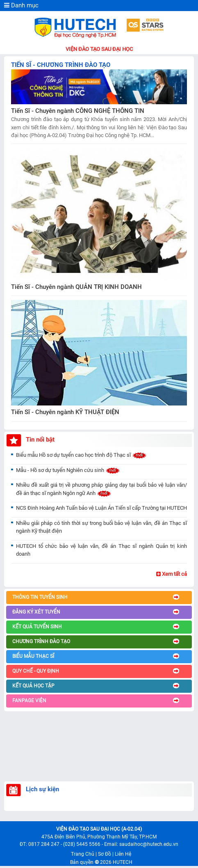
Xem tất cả (172, 574)
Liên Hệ (123, 854)
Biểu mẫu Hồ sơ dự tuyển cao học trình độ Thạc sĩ (81, 455)
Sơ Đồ (105, 854)
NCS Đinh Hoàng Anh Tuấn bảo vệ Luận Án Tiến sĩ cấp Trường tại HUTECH (101, 508)
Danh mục (21, 5)
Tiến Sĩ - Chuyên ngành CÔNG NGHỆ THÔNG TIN (78, 111)
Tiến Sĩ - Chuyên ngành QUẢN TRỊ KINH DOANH (76, 287)
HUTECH (123, 862)
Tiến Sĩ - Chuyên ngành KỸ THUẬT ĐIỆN (65, 412)
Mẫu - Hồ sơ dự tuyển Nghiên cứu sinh (68, 470)
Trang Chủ (83, 854)
